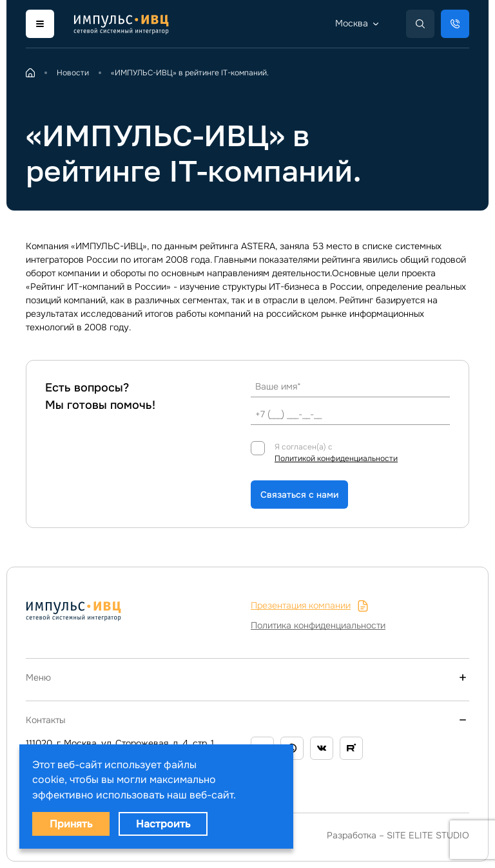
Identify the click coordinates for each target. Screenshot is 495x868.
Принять (71, 824)
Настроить (163, 824)
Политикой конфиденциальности (336, 458)
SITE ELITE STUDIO (428, 835)
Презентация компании (310, 606)
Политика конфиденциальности (318, 625)
